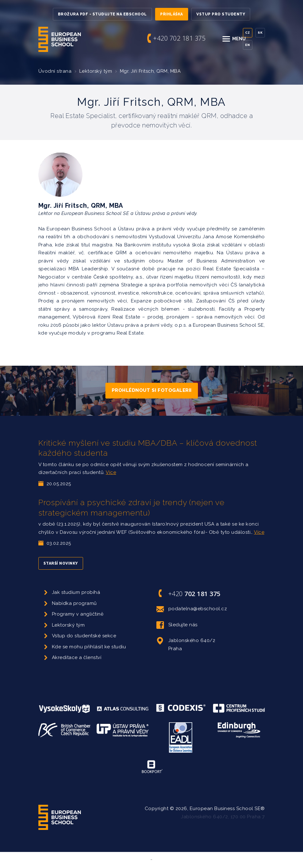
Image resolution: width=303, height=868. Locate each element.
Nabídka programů (74, 603)
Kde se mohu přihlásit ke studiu (89, 647)
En (247, 45)
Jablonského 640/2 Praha (186, 644)
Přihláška (172, 14)
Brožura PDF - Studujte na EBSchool (102, 14)
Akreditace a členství (77, 657)
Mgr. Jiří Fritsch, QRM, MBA (150, 71)
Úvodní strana (55, 71)
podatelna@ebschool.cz (192, 609)
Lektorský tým (96, 71)
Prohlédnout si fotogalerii (152, 391)
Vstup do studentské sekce (84, 636)
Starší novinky (61, 563)
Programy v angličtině (78, 614)
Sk (260, 33)
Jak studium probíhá (76, 592)
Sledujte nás (177, 625)
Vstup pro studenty (221, 14)
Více (111, 472)
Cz (248, 33)
